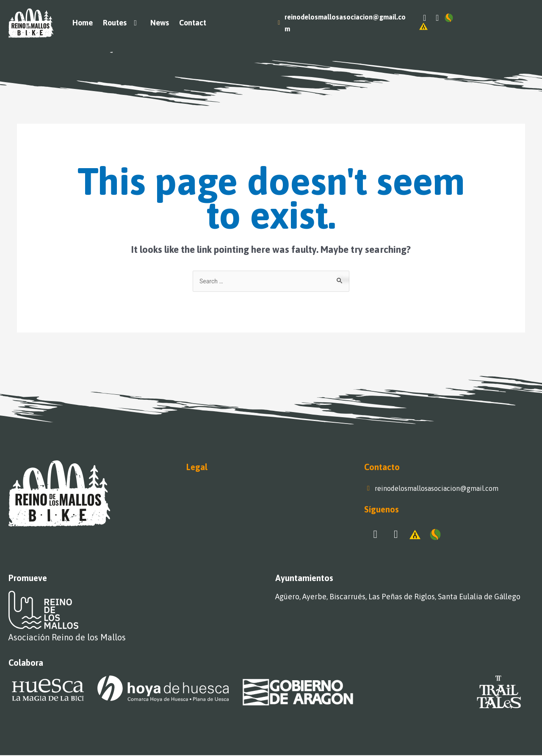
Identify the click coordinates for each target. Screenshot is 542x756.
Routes (122, 23)
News (160, 23)
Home (83, 23)
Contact (193, 23)
